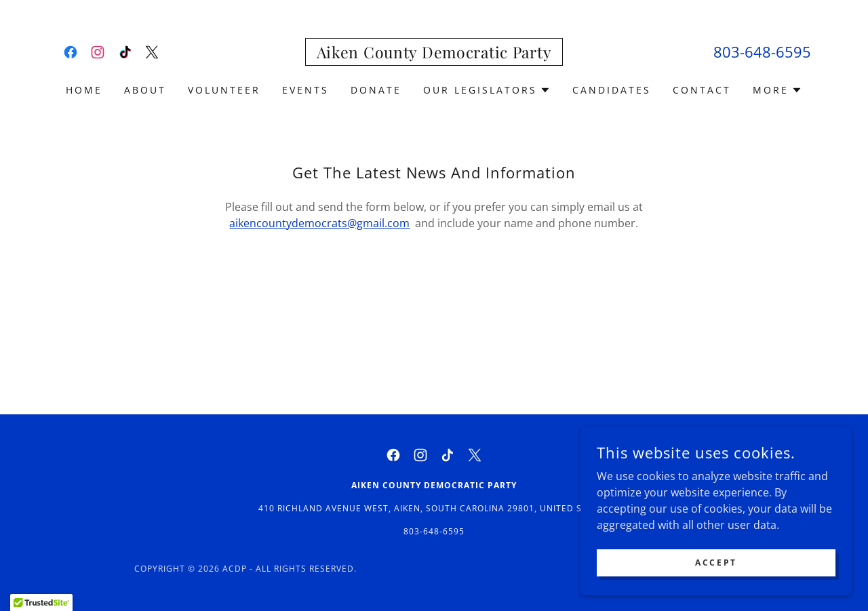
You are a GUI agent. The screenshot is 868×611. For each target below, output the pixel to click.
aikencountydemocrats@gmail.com (319, 223)
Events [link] (305, 90)
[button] (487, 90)
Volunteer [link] (224, 90)
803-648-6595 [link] (762, 52)
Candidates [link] (612, 90)
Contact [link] (702, 90)
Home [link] (84, 90)
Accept (716, 563)
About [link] (145, 90)
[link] (71, 52)
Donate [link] (376, 90)
